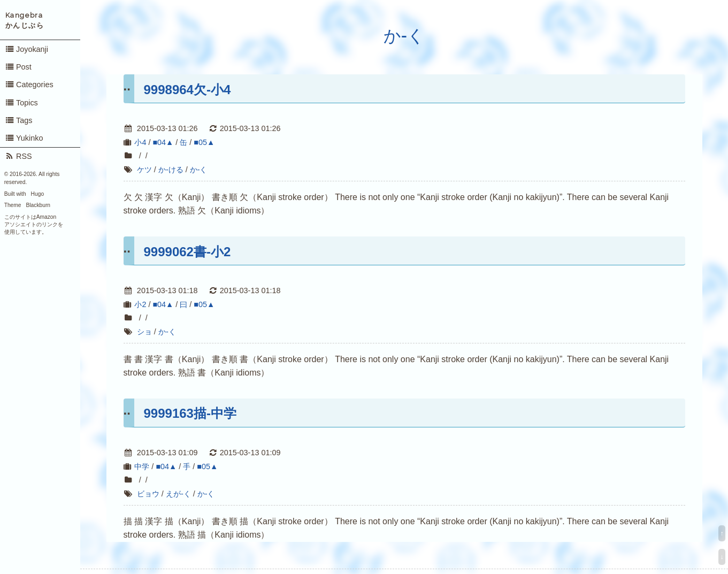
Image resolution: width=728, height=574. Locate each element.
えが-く (178, 494)
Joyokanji (26, 49)
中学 (142, 466)
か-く (404, 36)
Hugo (37, 194)
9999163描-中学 (190, 413)
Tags (19, 120)
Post (18, 67)
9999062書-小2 (187, 252)
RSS (18, 156)
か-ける (171, 170)
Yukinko (24, 138)
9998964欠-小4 (187, 90)
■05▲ (204, 142)
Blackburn (39, 205)
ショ (144, 332)
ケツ (144, 170)
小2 (140, 304)
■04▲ (163, 142)
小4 (140, 142)
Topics (21, 103)
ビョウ (148, 494)
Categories (29, 85)
